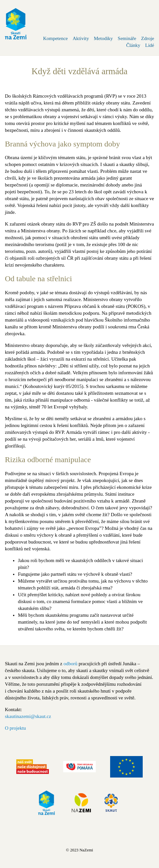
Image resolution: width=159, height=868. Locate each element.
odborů (71, 664)
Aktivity (81, 38)
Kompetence (55, 38)
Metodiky (103, 38)
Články (133, 45)
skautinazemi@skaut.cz (28, 716)
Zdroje (148, 38)
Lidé (150, 45)
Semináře (127, 38)
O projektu (15, 728)
